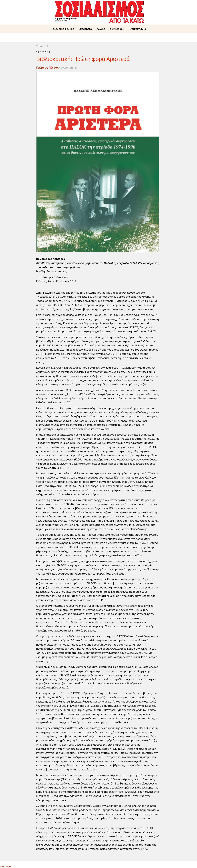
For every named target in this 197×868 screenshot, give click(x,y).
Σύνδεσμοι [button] (118, 29)
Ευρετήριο (85, 29)
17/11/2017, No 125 (68, 68)
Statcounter (6, 866)
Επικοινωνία (138, 29)
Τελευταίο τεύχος (62, 29)
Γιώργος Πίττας (47, 67)
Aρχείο (101, 29)
